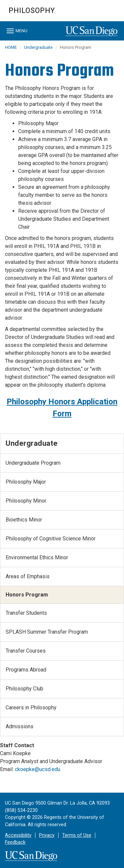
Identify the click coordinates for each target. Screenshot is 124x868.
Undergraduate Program (33, 463)
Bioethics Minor (24, 520)
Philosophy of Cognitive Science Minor (51, 539)
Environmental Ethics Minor (37, 557)
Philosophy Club (24, 689)
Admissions (20, 726)
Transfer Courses (26, 651)
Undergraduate (38, 47)
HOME (11, 47)
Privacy (47, 835)
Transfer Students (26, 613)
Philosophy (32, 10)
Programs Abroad (26, 670)
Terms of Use (77, 835)
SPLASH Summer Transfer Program (47, 632)
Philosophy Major (26, 482)
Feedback (15, 842)
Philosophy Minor (26, 501)
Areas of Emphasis (28, 576)
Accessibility (18, 835)
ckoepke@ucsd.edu (38, 769)
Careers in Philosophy (31, 708)
